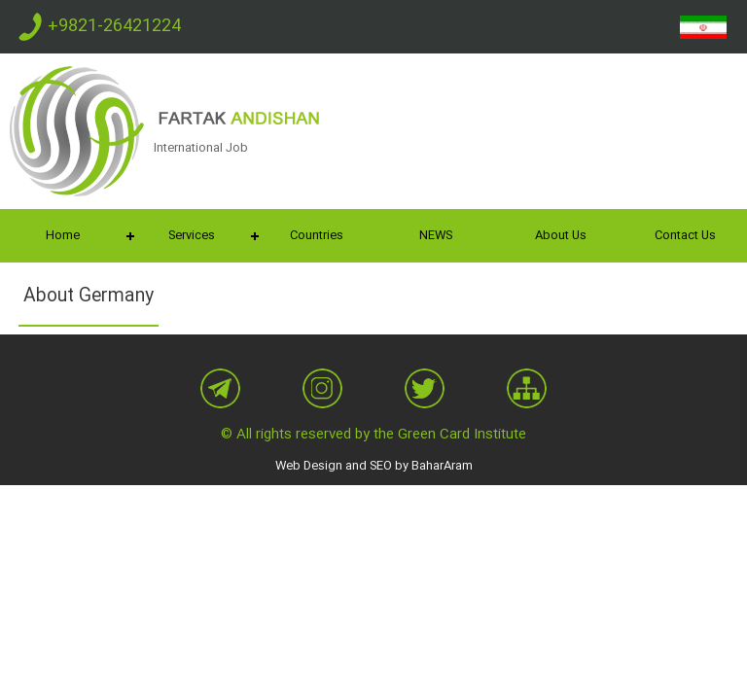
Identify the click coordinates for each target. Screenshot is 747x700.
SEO (381, 466)
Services (192, 235)
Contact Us (685, 235)
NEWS (436, 235)
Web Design (309, 466)
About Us (561, 235)
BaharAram (442, 466)
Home (63, 235)
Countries (317, 235)
